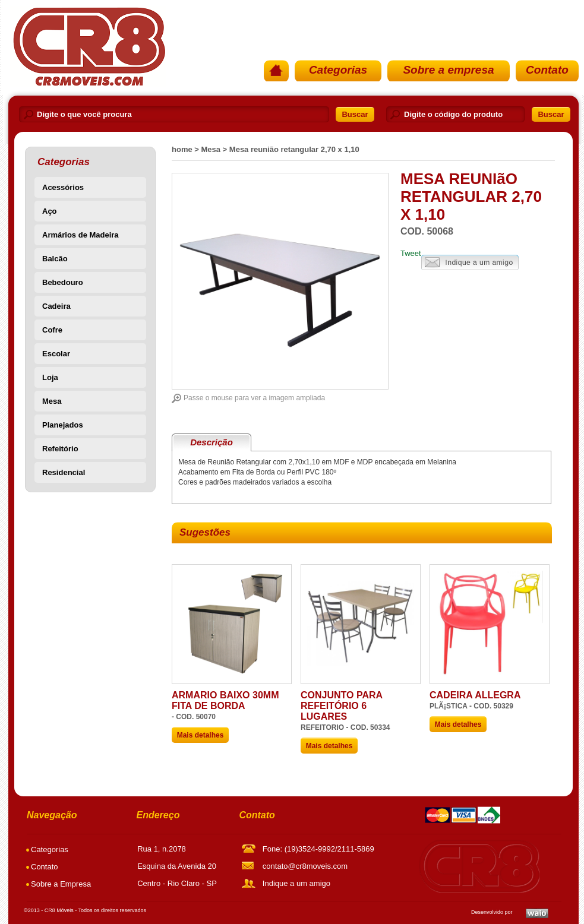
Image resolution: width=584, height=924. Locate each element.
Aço (50, 211)
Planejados (63, 425)
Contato (547, 70)
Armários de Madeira (81, 235)
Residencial (64, 472)
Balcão (55, 259)
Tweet (411, 253)
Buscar (355, 114)
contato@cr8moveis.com (305, 866)
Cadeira (56, 306)
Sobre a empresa (448, 70)
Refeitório (60, 449)
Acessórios (63, 187)
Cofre (52, 330)
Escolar (56, 354)
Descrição (211, 442)
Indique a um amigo (470, 263)
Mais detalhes (201, 735)
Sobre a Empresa (61, 884)
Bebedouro (63, 282)
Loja (50, 377)
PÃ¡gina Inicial (88, 46)
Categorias (338, 70)
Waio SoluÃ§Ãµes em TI (537, 913)
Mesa (52, 401)
